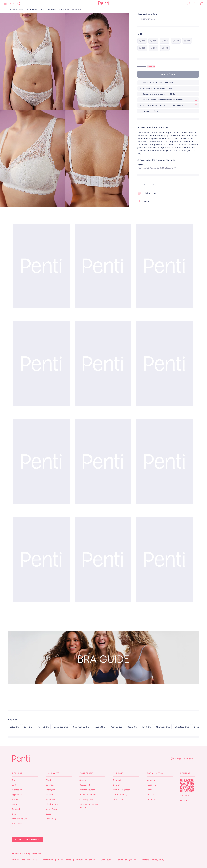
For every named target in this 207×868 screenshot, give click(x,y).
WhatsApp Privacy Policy (153, 860)
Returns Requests (121, 790)
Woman (22, 9)
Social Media (155, 773)
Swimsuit (50, 785)
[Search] (12, 3)
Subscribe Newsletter (29, 839)
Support (118, 773)
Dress (48, 814)
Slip (14, 814)
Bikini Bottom (52, 804)
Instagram (151, 780)
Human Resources (88, 795)
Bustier (15, 799)
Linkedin (151, 799)
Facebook (151, 785)
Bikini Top (50, 799)
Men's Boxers (52, 809)
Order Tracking (120, 795)
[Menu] (5, 3)
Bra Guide (17, 824)
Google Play (186, 800)
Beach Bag (51, 819)
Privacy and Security (86, 860)
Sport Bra (132, 727)
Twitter (150, 790)
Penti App (186, 773)
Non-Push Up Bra (56, 9)
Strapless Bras (182, 727)
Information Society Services (89, 806)
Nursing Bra (100, 727)
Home (12, 9)
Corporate (86, 773)
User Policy (106, 860)
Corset (15, 804)
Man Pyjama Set (20, 819)
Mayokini (50, 795)
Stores (82, 780)
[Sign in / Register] (195, 3)
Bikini (48, 780)
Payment (117, 780)
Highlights (52, 773)
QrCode (187, 786)
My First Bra (43, 727)
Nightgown (17, 790)
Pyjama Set (17, 795)
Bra (43, 9)
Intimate (33, 9)
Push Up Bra (116, 727)
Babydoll (16, 809)
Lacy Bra (28, 727)
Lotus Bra (14, 727)
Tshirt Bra (146, 727)
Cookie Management (126, 860)
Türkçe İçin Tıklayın (184, 759)
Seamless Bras (61, 727)
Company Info (86, 799)
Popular (17, 773)
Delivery (117, 785)
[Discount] (19, 3)
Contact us (118, 799)
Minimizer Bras (163, 727)
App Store (185, 796)
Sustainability (86, 785)
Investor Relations (88, 790)
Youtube (150, 795)
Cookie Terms (65, 860)
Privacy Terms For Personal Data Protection (33, 860)
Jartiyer (16, 785)
